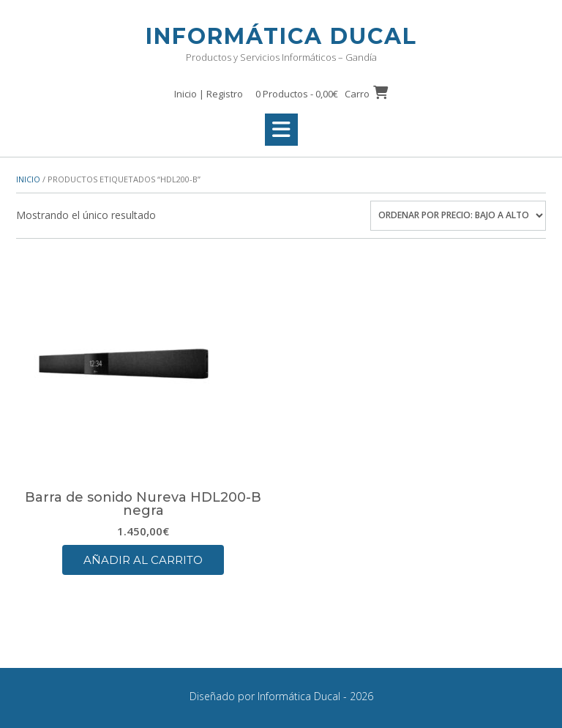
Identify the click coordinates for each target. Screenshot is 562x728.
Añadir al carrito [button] (143, 560)
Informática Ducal (281, 36)
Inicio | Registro (209, 94)
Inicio (28, 179)
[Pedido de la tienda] (458, 216)
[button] (281, 130)
